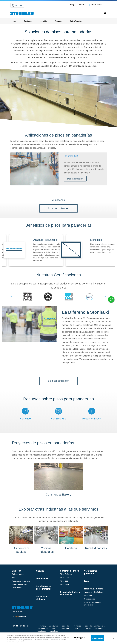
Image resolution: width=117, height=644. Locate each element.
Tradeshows (42, 579)
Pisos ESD (64, 581)
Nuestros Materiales (20, 584)
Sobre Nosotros (76, 21)
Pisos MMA (64, 584)
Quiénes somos (18, 574)
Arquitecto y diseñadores (94, 592)
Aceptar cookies (97, 638)
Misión (14, 578)
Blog (72, 5)
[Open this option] (105, 14)
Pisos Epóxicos (66, 574)
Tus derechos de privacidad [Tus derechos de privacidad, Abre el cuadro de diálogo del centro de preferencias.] (80, 638)
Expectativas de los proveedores (53, 628)
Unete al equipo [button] (97, 5)
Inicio (14, 21)
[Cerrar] (114, 638)
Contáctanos (83, 5)
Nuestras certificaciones (21, 581)
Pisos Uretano (66, 578)
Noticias (40, 571)
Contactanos (17, 588)
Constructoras (90, 599)
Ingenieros (88, 595)
